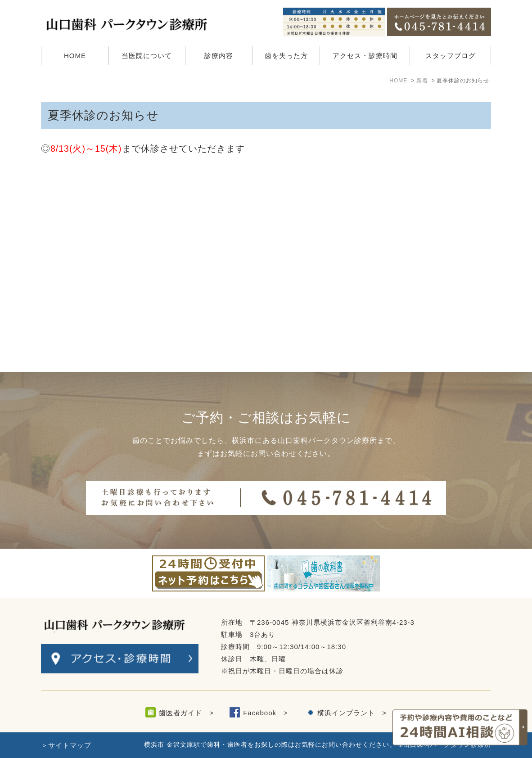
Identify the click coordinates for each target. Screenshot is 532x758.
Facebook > (266, 713)
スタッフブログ (451, 56)
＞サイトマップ (66, 745)
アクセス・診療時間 (365, 56)
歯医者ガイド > (186, 713)
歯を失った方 (286, 56)
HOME (75, 56)
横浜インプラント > (352, 713)
